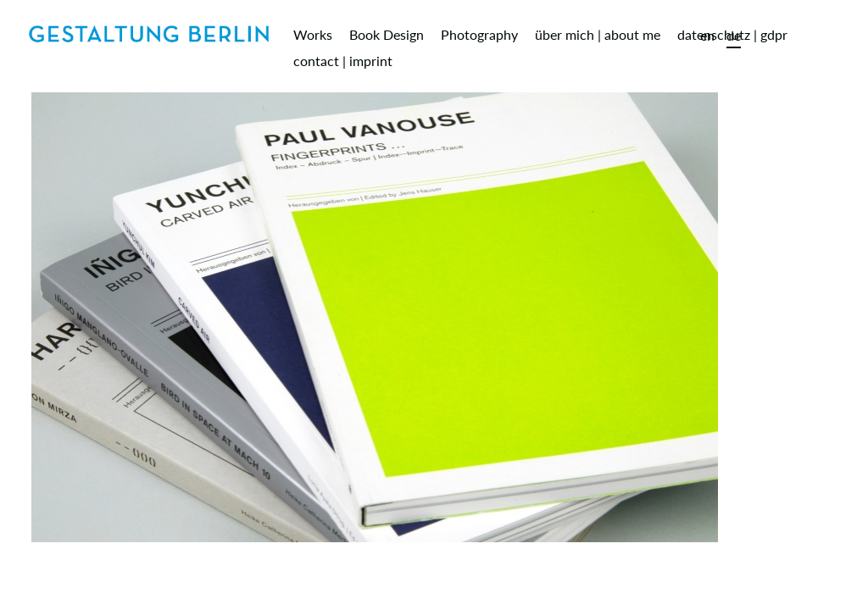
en (707, 35)
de (734, 35)
